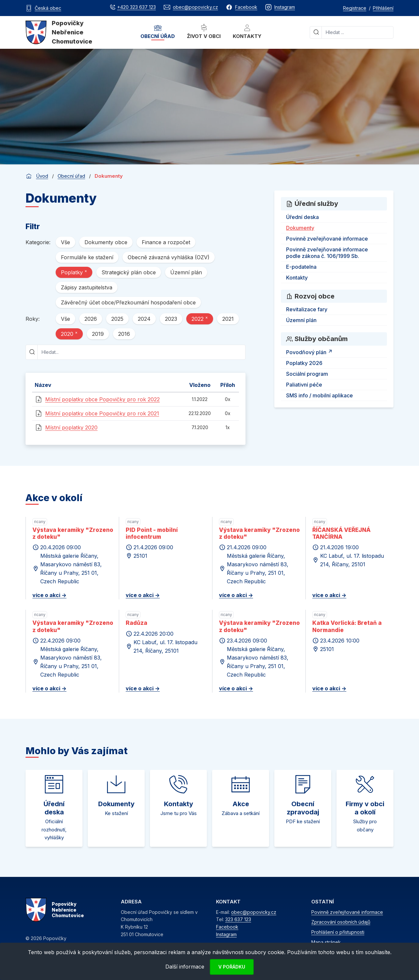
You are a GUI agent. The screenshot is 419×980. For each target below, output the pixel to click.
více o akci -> (49, 595)
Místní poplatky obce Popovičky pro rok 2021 (102, 413)
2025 (117, 319)
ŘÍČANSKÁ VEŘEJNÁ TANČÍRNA (341, 533)
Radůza (137, 623)
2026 (91, 319)
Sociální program (307, 374)
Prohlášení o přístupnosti (338, 932)
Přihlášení (383, 8)
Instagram (226, 934)
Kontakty (247, 32)
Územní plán (186, 272)
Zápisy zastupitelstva (87, 287)
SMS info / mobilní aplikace (319, 395)
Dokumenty (300, 228)
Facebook (227, 927)
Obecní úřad (158, 32)
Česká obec (48, 8)
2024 (144, 319)
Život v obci (204, 32)
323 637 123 (238, 919)
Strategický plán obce (129, 272)
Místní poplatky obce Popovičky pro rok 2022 (102, 399)
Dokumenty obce (106, 242)
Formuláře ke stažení (87, 257)
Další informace (185, 967)
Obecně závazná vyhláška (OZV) (169, 257)
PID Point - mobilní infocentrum (152, 533)
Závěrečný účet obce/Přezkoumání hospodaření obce (128, 302)
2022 (200, 318)
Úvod (42, 176)
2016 (124, 334)
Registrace (355, 8)
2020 (69, 334)
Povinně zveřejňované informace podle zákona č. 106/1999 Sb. (327, 253)
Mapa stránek (326, 942)
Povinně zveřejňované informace (327, 239)
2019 (98, 334)
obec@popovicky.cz (254, 912)
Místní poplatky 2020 (71, 427)
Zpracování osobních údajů (341, 922)
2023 (171, 319)
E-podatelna (301, 267)
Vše (65, 242)
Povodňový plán (310, 351)
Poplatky (74, 272)
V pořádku (232, 967)
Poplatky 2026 (304, 363)
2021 (228, 319)
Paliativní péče (304, 385)
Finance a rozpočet (166, 242)
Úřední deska (302, 217)
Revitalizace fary (307, 309)
